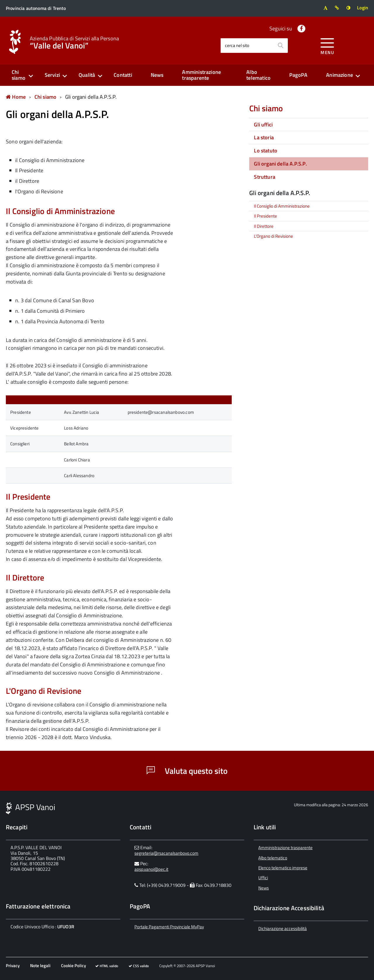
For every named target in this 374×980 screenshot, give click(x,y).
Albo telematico (258, 75)
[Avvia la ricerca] (280, 46)
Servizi (52, 75)
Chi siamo (19, 75)
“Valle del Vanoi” (74, 42)
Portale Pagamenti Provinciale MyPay (169, 927)
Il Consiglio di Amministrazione (282, 206)
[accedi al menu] (327, 45)
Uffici (263, 878)
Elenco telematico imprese (283, 868)
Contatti (123, 75)
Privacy (13, 966)
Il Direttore (264, 226)
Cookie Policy (73, 966)
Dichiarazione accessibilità (283, 928)
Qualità (87, 75)
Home (16, 97)
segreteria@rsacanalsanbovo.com (166, 853)
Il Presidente (265, 216)
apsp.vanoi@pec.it (151, 869)
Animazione (340, 75)
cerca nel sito (237, 45)
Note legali (40, 966)
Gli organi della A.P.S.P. (91, 97)
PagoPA (298, 75)
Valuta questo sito (187, 771)
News (157, 75)
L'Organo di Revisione (273, 236)
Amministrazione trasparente (201, 75)
